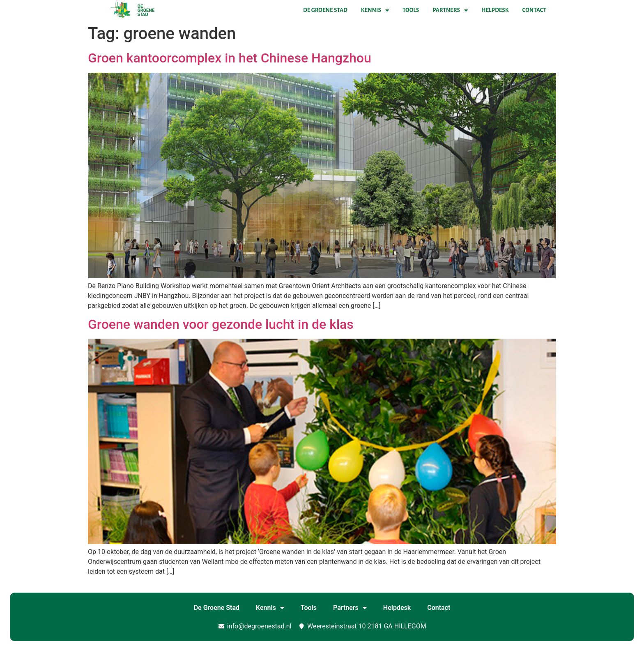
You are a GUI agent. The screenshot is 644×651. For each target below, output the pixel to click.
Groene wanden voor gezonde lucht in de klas (221, 324)
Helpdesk (495, 10)
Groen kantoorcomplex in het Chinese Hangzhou (230, 58)
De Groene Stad (325, 10)
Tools (411, 10)
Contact (534, 10)
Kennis (375, 10)
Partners (450, 10)
